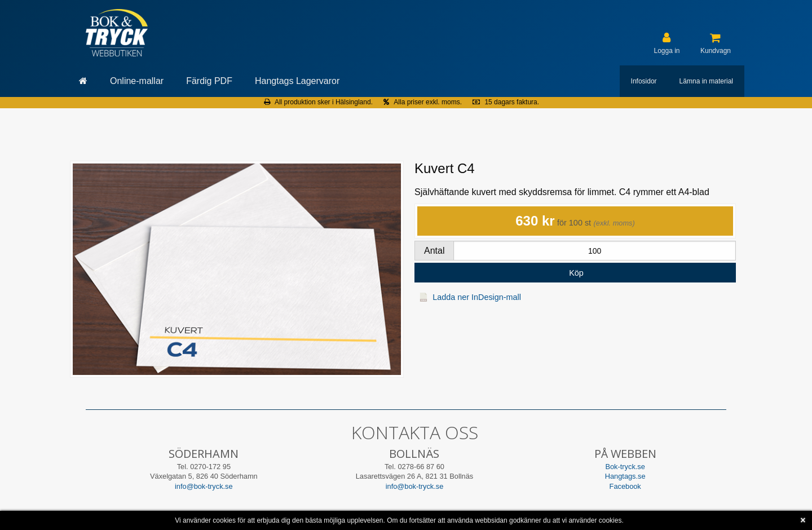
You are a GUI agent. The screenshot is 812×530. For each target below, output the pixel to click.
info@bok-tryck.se (204, 486)
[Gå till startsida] (83, 81)
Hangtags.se (625, 476)
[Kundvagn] (716, 43)
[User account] (667, 43)
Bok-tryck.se (625, 467)
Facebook (625, 486)
